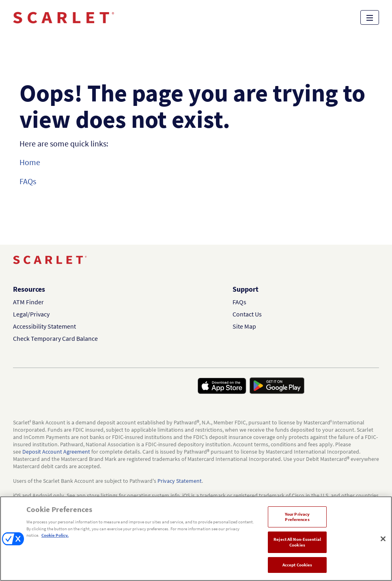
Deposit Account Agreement (56, 452)
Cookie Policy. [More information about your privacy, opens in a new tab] (55, 535)
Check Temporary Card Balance (55, 338)
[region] (196, 539)
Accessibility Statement (44, 326)
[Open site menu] (370, 17)
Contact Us (247, 314)
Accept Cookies (297, 565)
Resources (29, 289)
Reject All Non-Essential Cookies (297, 542)
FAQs (28, 181)
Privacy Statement (180, 481)
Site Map (244, 326)
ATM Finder (28, 302)
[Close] (383, 539)
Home (30, 162)
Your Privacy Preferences (297, 517)
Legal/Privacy (31, 314)
